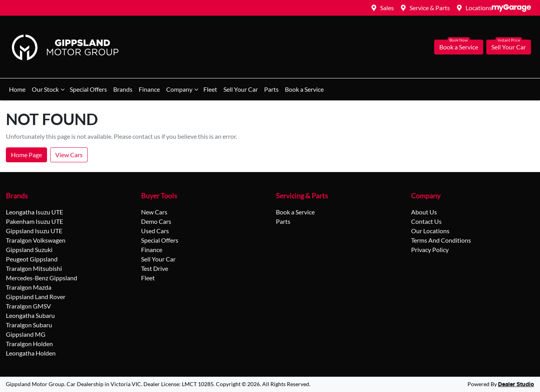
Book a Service (459, 47)
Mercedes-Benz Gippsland (42, 278)
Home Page (26, 155)
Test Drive (155, 268)
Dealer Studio (516, 385)
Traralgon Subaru (29, 325)
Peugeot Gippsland (32, 259)
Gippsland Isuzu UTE (34, 231)
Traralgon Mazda (29, 287)
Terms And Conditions (441, 240)
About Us (424, 212)
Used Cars (155, 231)
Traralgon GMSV (28, 306)
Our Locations (430, 231)
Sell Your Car (509, 47)
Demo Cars (156, 221)
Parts (271, 89)
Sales (387, 8)
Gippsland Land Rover (36, 297)
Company (183, 89)
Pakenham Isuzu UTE (34, 221)
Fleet (210, 89)
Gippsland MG (26, 334)
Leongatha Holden (31, 353)
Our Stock (49, 89)
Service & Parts (430, 8)
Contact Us (426, 221)
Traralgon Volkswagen (36, 240)
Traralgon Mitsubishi (34, 268)
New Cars (154, 212)
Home (17, 89)
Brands (123, 89)
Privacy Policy (430, 250)
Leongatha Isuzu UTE (34, 212)
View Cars (69, 155)
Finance (149, 89)
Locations (479, 8)
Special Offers (88, 89)
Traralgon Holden (29, 344)
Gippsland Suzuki (29, 250)
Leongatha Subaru (30, 315)
